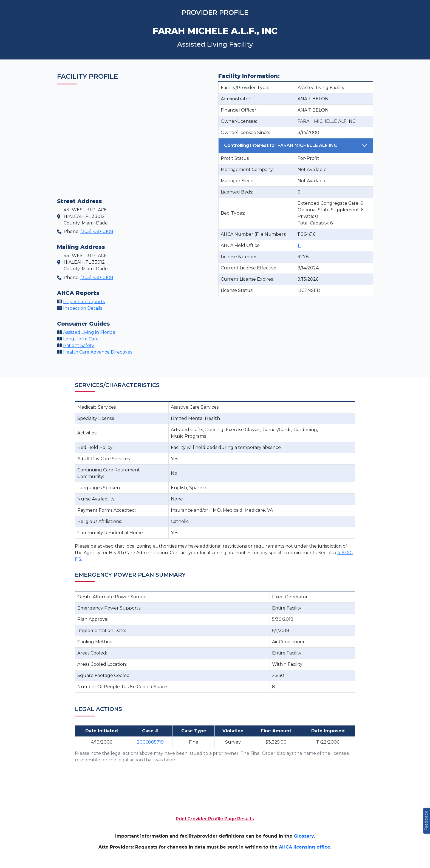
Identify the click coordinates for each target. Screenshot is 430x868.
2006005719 (150, 742)
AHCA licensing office (305, 847)
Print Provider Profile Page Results (215, 819)
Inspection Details (83, 308)
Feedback (426, 821)
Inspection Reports (84, 302)
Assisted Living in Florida (89, 332)
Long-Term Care (81, 339)
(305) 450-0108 (97, 231)
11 (299, 245)
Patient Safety (79, 345)
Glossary (304, 836)
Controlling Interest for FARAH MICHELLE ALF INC (281, 145)
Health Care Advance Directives (98, 352)
